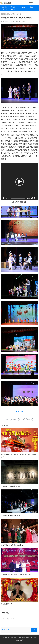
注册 (8, 630)
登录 (4, 630)
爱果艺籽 (14, 420)
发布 (34, 630)
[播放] (4, 198)
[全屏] (35, 198)
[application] (19, 182)
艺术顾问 (22, 7)
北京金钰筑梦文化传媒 (8, 14)
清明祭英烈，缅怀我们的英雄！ (12, 486)
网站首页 (4, 7)
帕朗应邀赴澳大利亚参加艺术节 (12, 545)
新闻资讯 (20, 14)
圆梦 (7, 420)
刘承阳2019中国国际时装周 (11, 516)
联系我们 (13, 9)
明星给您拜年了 (6, 604)
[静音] (32, 198)
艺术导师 (31, 7)
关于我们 (13, 7)
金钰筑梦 (29, 420)
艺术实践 (4, 9)
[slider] (18, 198)
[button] (20, 182)
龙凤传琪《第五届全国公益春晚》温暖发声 (16, 575)
